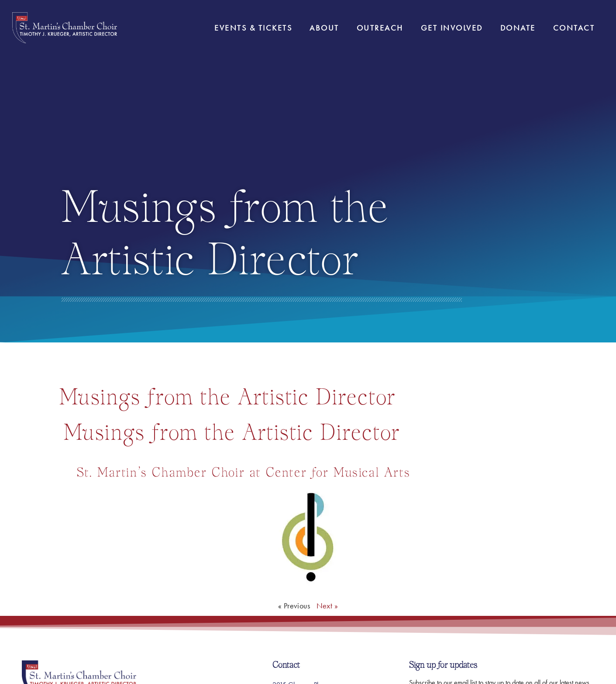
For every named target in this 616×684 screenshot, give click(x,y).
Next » (327, 606)
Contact (574, 28)
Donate (518, 28)
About (324, 28)
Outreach (380, 28)
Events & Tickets (253, 28)
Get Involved (452, 28)
